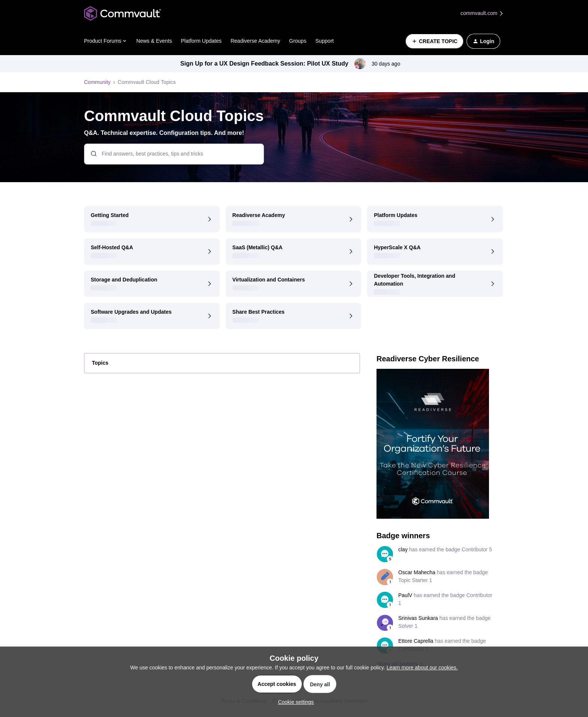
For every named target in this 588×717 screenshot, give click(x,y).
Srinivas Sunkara (418, 618)
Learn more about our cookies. (422, 668)
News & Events (154, 41)
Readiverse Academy (255, 41)
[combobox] (174, 154)
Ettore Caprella (416, 641)
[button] (434, 41)
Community (97, 82)
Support (325, 41)
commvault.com (482, 13)
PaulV (405, 595)
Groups (298, 41)
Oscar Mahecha (417, 572)
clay (403, 549)
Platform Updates (201, 41)
